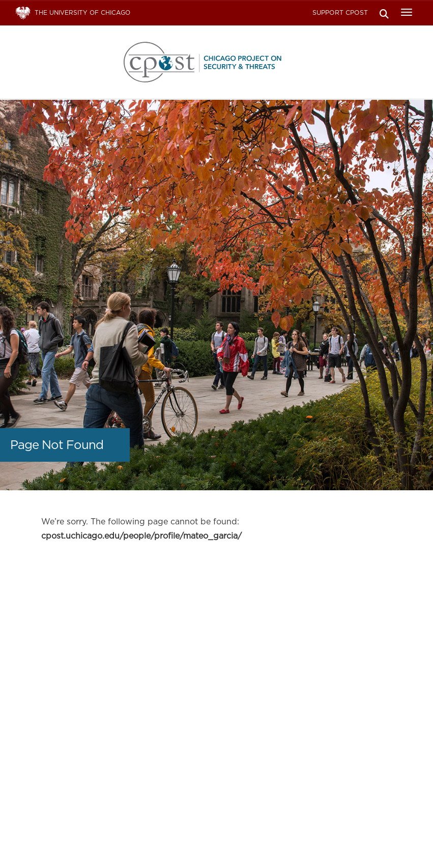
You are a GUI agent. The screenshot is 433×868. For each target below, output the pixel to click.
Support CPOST (340, 12)
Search (384, 13)
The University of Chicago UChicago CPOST (217, 62)
